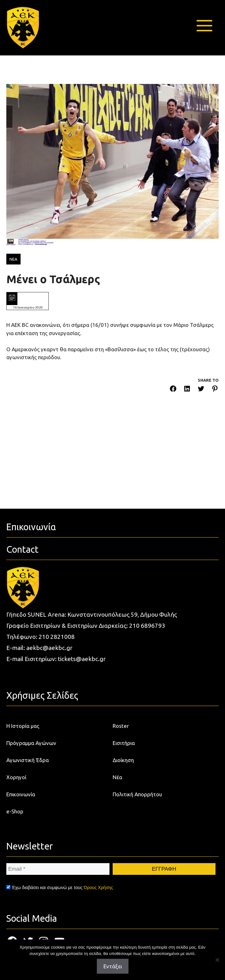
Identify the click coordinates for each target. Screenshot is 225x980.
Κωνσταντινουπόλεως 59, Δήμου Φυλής (122, 614)
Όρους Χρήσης (98, 888)
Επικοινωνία (21, 794)
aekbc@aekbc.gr (49, 648)
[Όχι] (217, 960)
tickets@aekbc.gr (82, 659)
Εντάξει (113, 966)
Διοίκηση (123, 760)
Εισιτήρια (124, 743)
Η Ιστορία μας (23, 726)
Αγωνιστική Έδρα (28, 760)
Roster (121, 726)
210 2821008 (57, 637)
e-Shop (15, 811)
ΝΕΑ (13, 259)
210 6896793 (147, 626)
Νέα (117, 777)
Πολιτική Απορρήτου (137, 794)
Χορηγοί (16, 777)
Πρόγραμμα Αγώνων (31, 743)
